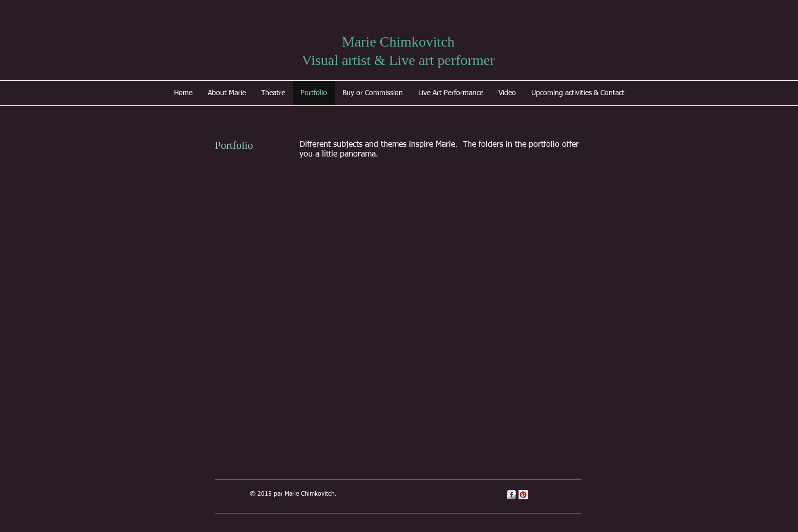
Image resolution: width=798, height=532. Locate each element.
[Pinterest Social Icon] (523, 495)
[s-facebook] (511, 495)
